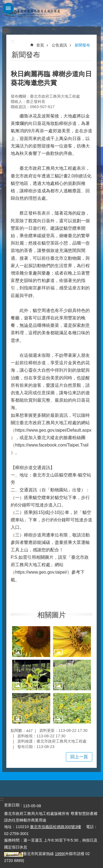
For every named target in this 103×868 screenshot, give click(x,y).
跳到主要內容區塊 (3, 3)
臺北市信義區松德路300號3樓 (55, 827)
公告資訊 (59, 45)
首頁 (40, 45)
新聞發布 (82, 45)
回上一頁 (79, 757)
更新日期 (12, 805)
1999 (59, 854)
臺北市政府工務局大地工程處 (30, 13)
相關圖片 (52, 615)
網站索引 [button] (8, 8)
